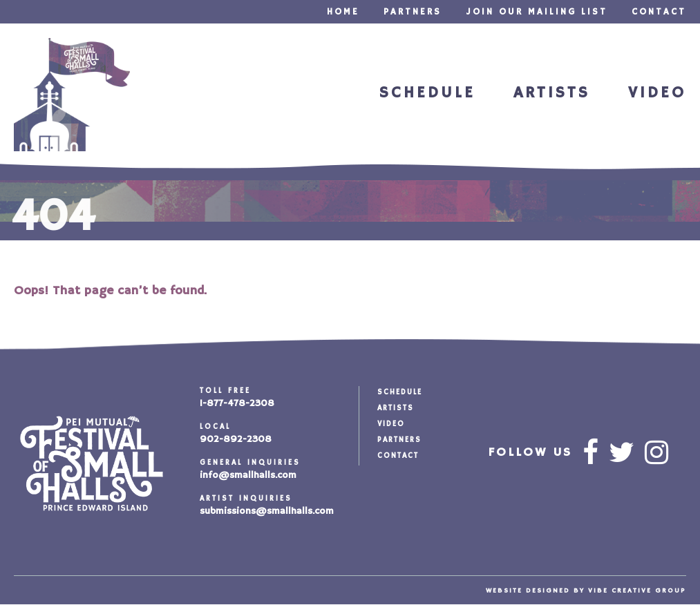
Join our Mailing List (537, 12)
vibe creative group (637, 590)
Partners (413, 12)
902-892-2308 (236, 439)
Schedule (427, 93)
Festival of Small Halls (72, 95)
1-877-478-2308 (237, 403)
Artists (552, 93)
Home (343, 12)
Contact (659, 12)
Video (657, 93)
